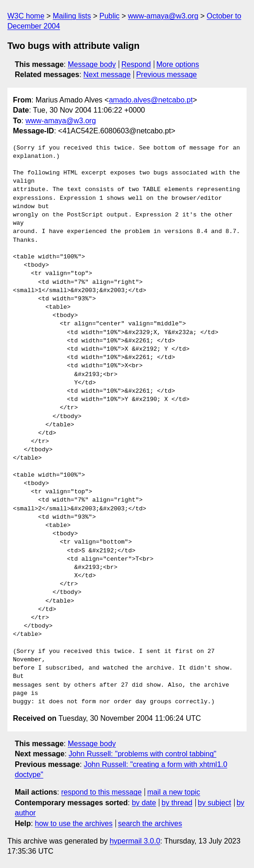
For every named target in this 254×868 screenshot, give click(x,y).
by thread (177, 803)
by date (144, 803)
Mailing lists (72, 16)
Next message (107, 75)
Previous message (167, 75)
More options (178, 64)
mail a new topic (174, 792)
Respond (136, 64)
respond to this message (101, 792)
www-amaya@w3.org (163, 16)
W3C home (26, 16)
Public (109, 16)
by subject (214, 803)
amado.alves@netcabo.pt (151, 100)
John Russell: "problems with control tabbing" (143, 754)
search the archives (150, 823)
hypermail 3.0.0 (135, 841)
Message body (92, 64)
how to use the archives (74, 823)
